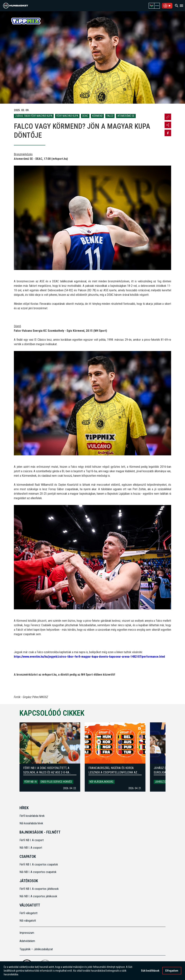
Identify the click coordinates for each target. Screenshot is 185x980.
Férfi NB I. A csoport (32, 840)
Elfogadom (172, 971)
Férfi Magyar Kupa (67, 116)
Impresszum (27, 933)
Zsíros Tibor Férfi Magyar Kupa (34, 116)
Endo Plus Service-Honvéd (56, 782)
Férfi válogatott (28, 913)
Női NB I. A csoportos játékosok (38, 896)
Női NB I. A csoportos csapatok (38, 872)
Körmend (97, 116)
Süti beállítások (150, 971)
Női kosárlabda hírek (31, 823)
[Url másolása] (168, 117)
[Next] (172, 757)
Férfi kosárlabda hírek (32, 816)
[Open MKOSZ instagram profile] (168, 125)
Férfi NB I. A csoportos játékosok (39, 889)
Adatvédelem (27, 941)
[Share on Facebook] (168, 133)
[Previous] (13, 757)
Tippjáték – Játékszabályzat (36, 949)
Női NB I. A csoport (31, 848)
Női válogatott (28, 921)
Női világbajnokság (101, 782)
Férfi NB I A (31, 782)
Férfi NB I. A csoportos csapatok (39, 864)
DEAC (85, 116)
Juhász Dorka (163, 782)
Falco (110, 116)
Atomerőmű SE (126, 116)
